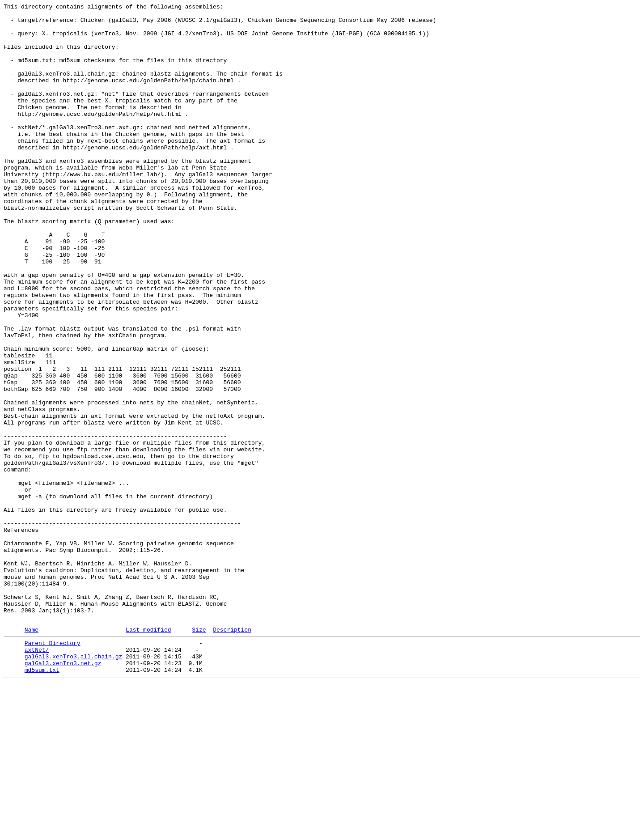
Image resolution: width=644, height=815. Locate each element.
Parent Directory (53, 769)
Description (232, 754)
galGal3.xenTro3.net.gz (63, 793)
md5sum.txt (42, 801)
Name (32, 754)
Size (199, 754)
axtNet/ (37, 777)
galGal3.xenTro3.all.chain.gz (73, 785)
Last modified (148, 754)
